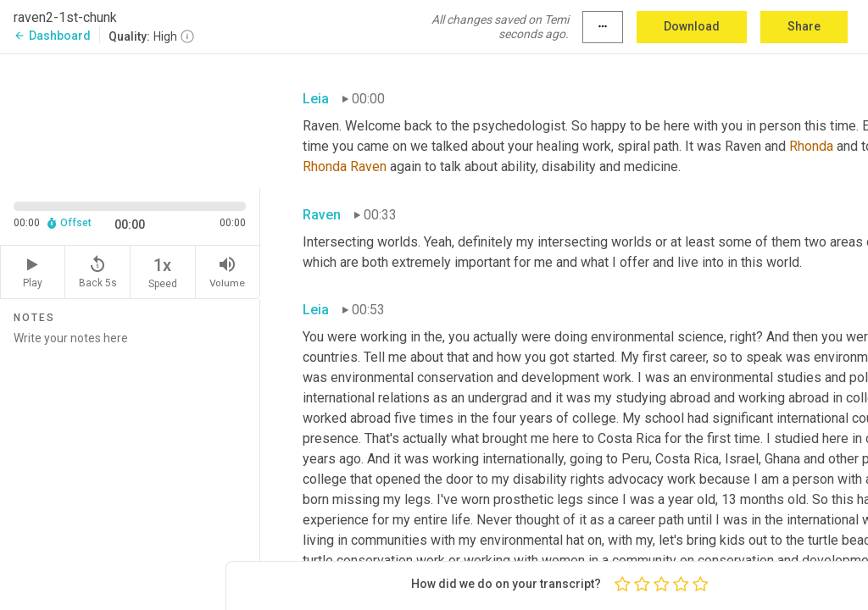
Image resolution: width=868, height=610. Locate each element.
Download (692, 26)
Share (804, 26)
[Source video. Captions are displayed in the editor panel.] (130, 119)
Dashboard (52, 36)
